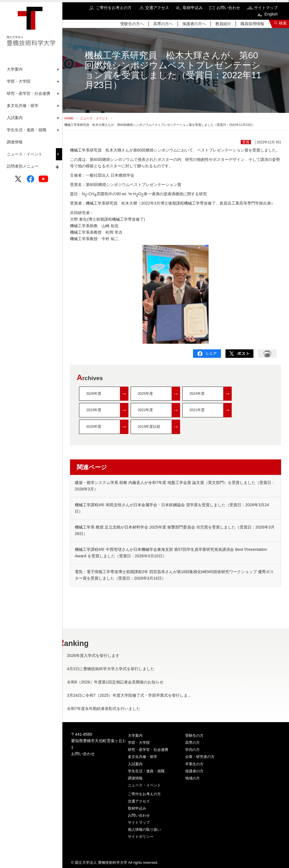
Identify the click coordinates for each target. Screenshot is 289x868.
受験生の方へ (132, 24)
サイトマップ (266, 8)
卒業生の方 (194, 764)
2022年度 (159, 410)
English (271, 14)
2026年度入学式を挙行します (106, 656)
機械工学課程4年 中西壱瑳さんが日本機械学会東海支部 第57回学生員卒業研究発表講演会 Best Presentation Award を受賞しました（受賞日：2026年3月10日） (171, 553)
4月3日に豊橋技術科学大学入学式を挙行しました (123, 669)
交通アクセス (157, 8)
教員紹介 (223, 24)
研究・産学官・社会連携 (148, 750)
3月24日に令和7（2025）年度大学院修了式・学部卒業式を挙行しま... (141, 695)
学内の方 (192, 750)
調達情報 (15, 142)
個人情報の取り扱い (144, 829)
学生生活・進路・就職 (146, 771)
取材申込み (193, 8)
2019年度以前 (159, 427)
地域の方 (192, 778)
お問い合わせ (228, 8)
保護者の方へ (194, 24)
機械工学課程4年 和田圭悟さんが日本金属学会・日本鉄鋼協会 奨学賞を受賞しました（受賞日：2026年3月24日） (172, 508)
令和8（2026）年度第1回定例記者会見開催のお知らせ (128, 682)
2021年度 (211, 410)
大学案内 (135, 736)
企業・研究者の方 (200, 757)
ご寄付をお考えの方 (114, 8)
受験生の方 (194, 736)
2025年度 (159, 394)
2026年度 (107, 394)
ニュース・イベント (25, 154)
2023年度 (107, 410)
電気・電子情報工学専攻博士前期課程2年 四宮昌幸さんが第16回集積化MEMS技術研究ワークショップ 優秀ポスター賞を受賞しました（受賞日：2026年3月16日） (174, 575)
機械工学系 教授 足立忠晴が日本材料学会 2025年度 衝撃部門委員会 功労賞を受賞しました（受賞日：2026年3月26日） (175, 530)
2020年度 (107, 427)
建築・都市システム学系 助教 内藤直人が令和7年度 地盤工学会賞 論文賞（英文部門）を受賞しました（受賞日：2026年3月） (175, 486)
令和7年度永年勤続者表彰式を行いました (116, 709)
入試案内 (135, 764)
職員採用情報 (252, 24)
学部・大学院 (139, 743)
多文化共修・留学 (143, 757)
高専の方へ (163, 24)
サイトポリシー (141, 837)
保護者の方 (194, 771)
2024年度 (211, 394)
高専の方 (192, 743)
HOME (69, 118)
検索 (283, 23)
